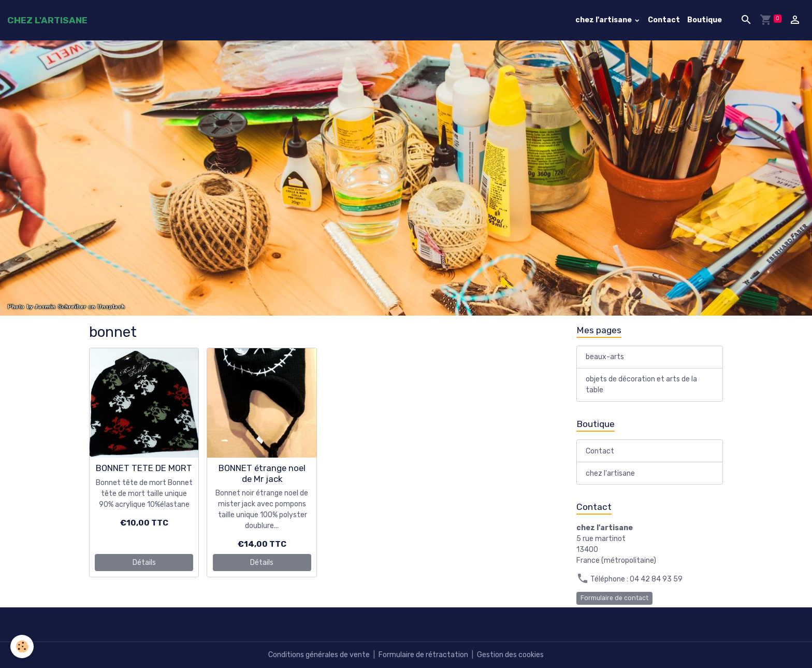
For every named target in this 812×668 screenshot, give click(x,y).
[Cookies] (22, 646)
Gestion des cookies (510, 655)
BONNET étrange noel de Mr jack (262, 473)
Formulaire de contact (614, 598)
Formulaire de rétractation (423, 655)
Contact (664, 20)
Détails (144, 563)
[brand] (47, 20)
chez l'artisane (604, 20)
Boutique (705, 20)
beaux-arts (605, 357)
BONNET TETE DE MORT (144, 468)
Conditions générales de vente (319, 655)
